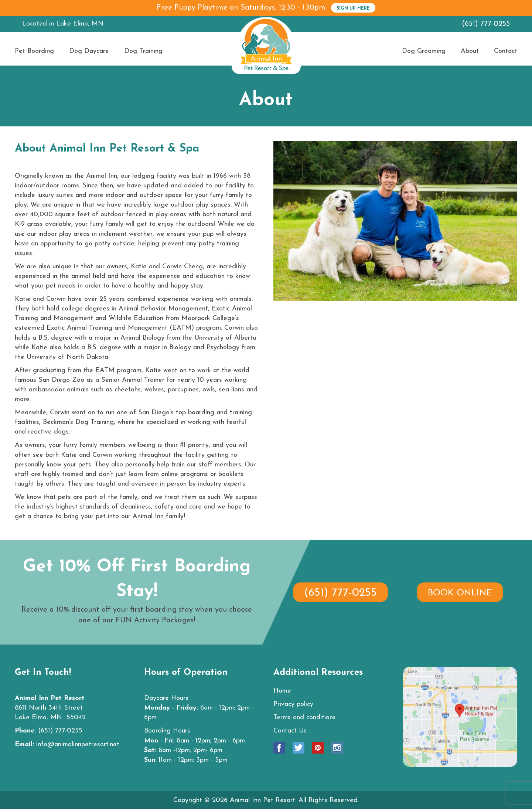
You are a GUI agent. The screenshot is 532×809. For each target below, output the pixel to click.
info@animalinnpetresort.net (78, 745)
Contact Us (290, 731)
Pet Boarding (34, 51)
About (470, 51)
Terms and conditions (305, 718)
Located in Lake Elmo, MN (63, 24)
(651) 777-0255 (486, 24)
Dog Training (143, 51)
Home (282, 691)
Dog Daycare (89, 51)
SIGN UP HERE (353, 9)
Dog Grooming (424, 51)
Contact (506, 51)
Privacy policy (293, 704)
